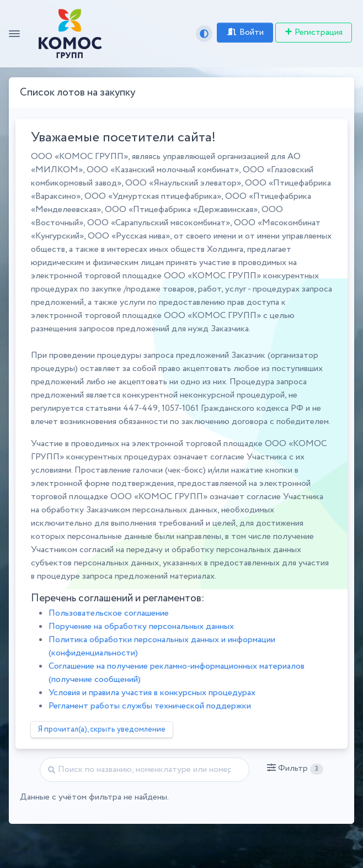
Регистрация (314, 32)
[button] (295, 769)
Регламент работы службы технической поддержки (150, 706)
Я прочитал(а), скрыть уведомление (102, 729)
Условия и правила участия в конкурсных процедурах (152, 693)
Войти (245, 32)
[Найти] (145, 770)
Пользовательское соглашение (109, 613)
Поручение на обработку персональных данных (141, 626)
